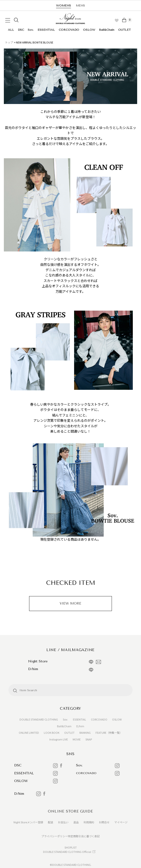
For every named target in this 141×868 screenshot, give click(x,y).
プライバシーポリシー (55, 836)
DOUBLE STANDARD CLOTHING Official (67, 852)
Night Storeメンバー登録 (28, 822)
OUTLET (124, 30)
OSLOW (89, 30)
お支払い (63, 822)
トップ (9, 42)
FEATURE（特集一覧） (109, 733)
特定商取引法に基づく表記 (84, 836)
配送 (51, 822)
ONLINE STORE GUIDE (70, 811)
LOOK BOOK (52, 733)
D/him (80, 726)
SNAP (89, 739)
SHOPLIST (71, 847)
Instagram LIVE (59, 739)
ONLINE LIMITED (29, 733)
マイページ (121, 822)
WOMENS (64, 6)
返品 (76, 822)
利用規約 (89, 822)
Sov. (31, 30)
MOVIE (77, 739)
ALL (11, 30)
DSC (21, 30)
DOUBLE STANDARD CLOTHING (39, 719)
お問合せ (104, 822)
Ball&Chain (107, 30)
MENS (80, 6)
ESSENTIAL (46, 30)
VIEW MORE (70, 603)
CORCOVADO (69, 30)
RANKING (85, 733)
